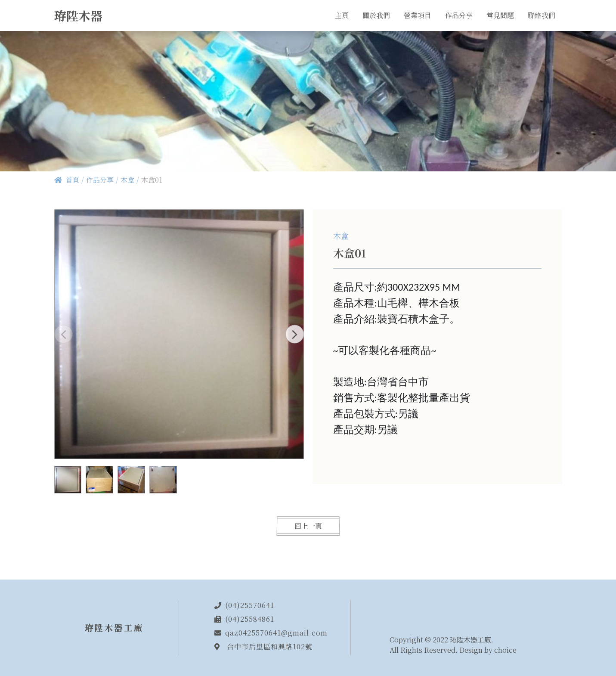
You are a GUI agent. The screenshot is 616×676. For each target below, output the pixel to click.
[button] (295, 334)
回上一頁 (308, 526)
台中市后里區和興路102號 (270, 647)
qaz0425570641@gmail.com (276, 633)
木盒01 (152, 180)
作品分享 (100, 180)
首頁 (72, 180)
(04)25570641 (250, 605)
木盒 (127, 180)
